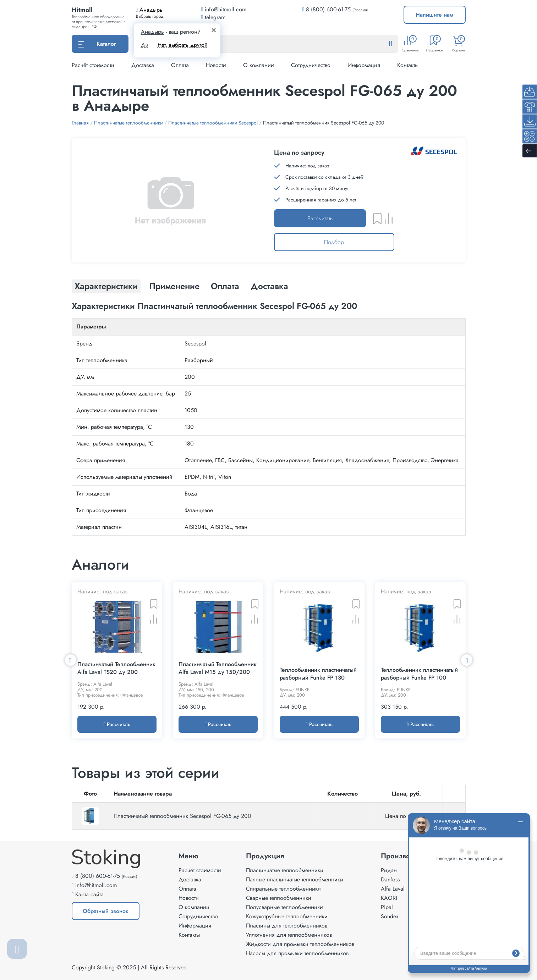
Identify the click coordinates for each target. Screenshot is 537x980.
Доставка (143, 65)
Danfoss (390, 879)
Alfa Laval (393, 889)
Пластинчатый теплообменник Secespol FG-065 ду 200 (182, 816)
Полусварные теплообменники (284, 907)
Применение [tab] (174, 286)
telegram (213, 17)
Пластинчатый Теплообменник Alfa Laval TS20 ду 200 (116, 668)
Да (145, 45)
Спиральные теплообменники (283, 889)
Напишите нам (434, 15)
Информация (364, 65)
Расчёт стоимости (93, 65)
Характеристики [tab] (106, 286)
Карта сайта (89, 894)
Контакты (408, 65)
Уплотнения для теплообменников (289, 935)
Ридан (389, 870)
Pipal (387, 907)
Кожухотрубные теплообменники (287, 916)
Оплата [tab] (225, 286)
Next (467, 660)
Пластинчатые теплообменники (285, 870)
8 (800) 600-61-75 (328, 9)
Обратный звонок (106, 911)
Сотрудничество (311, 65)
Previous (71, 660)
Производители (407, 856)
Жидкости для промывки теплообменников (300, 944)
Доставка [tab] (269, 286)
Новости (216, 65)
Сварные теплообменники (279, 898)
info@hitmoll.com (96, 885)
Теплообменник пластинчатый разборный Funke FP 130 (318, 674)
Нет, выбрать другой (183, 45)
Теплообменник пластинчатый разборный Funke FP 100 (419, 674)
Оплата (180, 65)
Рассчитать (320, 218)
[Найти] (396, 44)
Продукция (265, 856)
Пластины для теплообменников (287, 926)
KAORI (389, 898)
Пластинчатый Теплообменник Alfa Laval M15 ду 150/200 (218, 668)
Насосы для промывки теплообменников (297, 953)
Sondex (390, 916)
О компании (259, 65)
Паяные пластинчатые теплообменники (295, 879)
